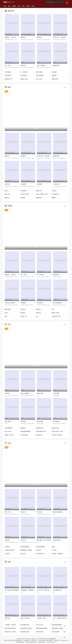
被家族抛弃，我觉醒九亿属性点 (28, 550)
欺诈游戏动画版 (43, 547)
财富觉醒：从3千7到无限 (44, 540)
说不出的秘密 (59, 632)
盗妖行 (59, 547)
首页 (5, 6)
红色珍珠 (7, 184)
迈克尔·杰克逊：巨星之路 (43, 194)
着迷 (12, 316)
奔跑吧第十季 (12, 79)
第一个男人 (8, 65)
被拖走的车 (43, 198)
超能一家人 (12, 194)
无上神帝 (59, 550)
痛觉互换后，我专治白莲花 (12, 632)
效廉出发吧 (56, 65)
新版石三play (28, 79)
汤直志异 (43, 550)
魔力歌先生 (43, 435)
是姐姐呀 (59, 76)
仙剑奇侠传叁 (57, 540)
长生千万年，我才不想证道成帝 (46, 590)
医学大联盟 (43, 72)
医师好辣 (23, 65)
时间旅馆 (39, 37)
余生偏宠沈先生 (57, 590)
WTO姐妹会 (28, 76)
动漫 (23, 6)
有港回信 (28, 313)
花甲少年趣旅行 (41, 65)
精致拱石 (12, 198)
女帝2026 (28, 309)
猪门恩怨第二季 (43, 554)
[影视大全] (53, 639)
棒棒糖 (59, 198)
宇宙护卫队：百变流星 (59, 37)
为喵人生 (23, 512)
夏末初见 (43, 313)
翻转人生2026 (59, 313)
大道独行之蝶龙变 (12, 550)
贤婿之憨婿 (12, 309)
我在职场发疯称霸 (59, 625)
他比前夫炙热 (43, 632)
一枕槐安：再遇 (41, 618)
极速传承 (28, 198)
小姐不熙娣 (12, 72)
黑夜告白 (43, 309)
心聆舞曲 (39, 184)
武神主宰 (23, 540)
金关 (43, 316)
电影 (9, 6)
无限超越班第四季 (28, 432)
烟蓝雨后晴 (59, 79)
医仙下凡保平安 (25, 618)
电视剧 (14, 6)
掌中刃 (12, 313)
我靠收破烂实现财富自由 (43, 628)
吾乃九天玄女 (43, 625)
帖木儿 (12, 191)
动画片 (28, 6)
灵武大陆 (28, 554)
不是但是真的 (28, 435)
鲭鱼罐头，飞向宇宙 (10, 37)
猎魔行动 (23, 37)
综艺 (19, 6)
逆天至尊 (12, 554)
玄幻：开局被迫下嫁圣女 (60, 618)
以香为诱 (7, 618)
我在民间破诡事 (57, 303)
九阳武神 (12, 547)
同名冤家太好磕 (28, 632)
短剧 (33, 6)
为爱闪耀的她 (43, 76)
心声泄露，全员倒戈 (12, 625)
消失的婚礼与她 (28, 625)
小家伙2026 (56, 184)
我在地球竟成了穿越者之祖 (28, 628)
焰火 (59, 309)
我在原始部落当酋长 (12, 628)
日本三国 (39, 512)
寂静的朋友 (56, 156)
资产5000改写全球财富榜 (12, 590)
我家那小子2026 (12, 435)
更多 (65, 87)
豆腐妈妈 (23, 303)
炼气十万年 (8, 512)
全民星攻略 (12, 76)
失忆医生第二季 (59, 316)
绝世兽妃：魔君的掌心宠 (59, 554)
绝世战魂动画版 (28, 547)
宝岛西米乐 (40, 303)
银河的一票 (28, 316)
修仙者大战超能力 (58, 512)
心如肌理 (23, 184)
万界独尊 (7, 540)
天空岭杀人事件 (28, 194)
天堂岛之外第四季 (10, 303)
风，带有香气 (28, 72)
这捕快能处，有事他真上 (28, 590)
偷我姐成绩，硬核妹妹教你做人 (60, 628)
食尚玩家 (59, 72)
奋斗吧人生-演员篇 (59, 435)
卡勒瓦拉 (59, 191)
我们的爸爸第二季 (43, 432)
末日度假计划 (59, 194)
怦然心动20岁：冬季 (59, 432)
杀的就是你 (28, 191)
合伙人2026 (43, 79)
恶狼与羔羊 (43, 191)
